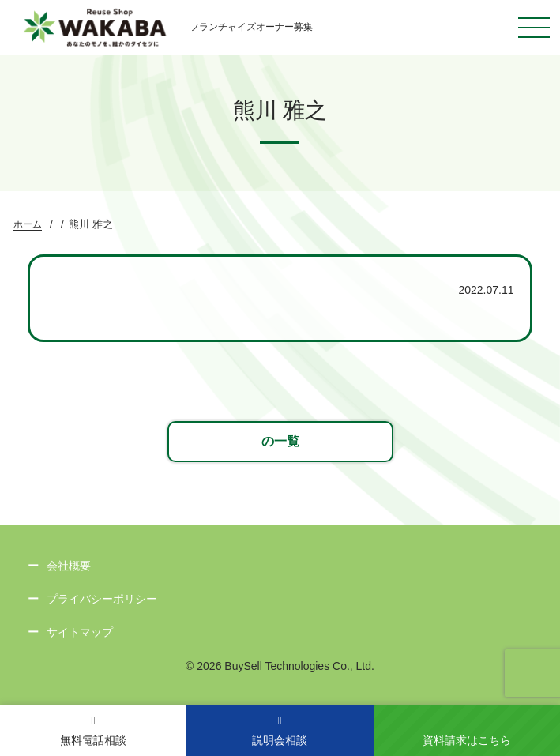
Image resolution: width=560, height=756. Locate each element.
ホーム (28, 224)
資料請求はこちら (467, 740)
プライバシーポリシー (102, 599)
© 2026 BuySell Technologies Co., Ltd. (280, 666)
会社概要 (69, 566)
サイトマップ (80, 632)
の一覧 (280, 441)
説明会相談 (280, 731)
